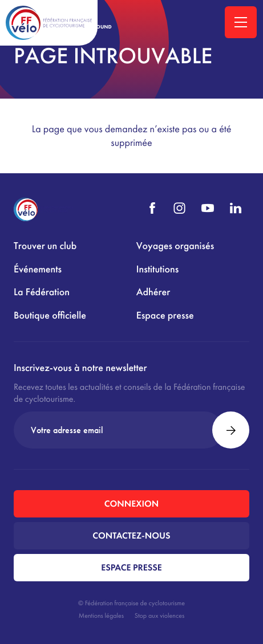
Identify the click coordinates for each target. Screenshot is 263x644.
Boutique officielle (50, 315)
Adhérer (153, 292)
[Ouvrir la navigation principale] (241, 22)
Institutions (157, 269)
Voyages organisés (175, 246)
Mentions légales (101, 616)
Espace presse (165, 315)
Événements (38, 269)
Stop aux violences (159, 616)
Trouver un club (45, 246)
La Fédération (42, 292)
